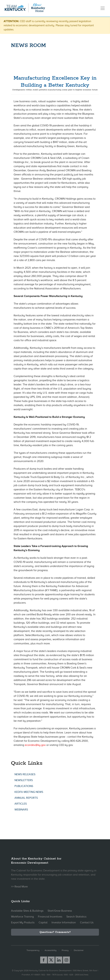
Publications (24, 786)
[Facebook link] (44, 960)
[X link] (51, 960)
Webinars (21, 810)
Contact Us (87, 923)
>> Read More (19, 887)
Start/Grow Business (60, 911)
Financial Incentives (50, 917)
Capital (43, 923)
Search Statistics (76, 917)
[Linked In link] (59, 960)
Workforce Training (22, 917)
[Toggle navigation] (103, 8)
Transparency (33, 950)
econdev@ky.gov (35, 745)
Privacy (65, 950)
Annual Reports (26, 798)
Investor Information (64, 923)
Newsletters (24, 780)
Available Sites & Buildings (27, 911)
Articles (21, 804)
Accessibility (51, 950)
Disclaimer (79, 950)
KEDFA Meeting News (29, 792)
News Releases (25, 774)
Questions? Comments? (55, 932)
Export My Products (23, 923)
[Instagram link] (66, 960)
